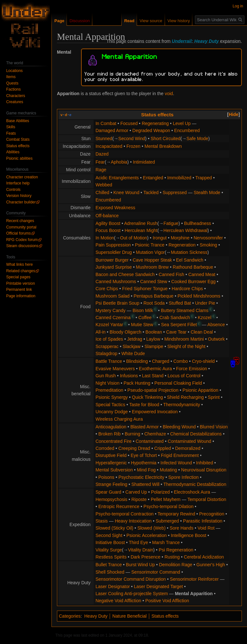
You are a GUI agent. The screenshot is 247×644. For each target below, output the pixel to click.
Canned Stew (154, 282)
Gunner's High (211, 565)
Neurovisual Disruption (204, 470)
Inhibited (205, 463)
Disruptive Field (111, 455)
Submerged (167, 521)
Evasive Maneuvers (115, 369)
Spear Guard (108, 492)
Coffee (145, 318)
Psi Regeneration (176, 550)
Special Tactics (110, 405)
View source (151, 21)
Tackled (151, 192)
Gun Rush (106, 376)
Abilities (13, 152)
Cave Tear (176, 332)
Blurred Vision (214, 427)
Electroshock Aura (192, 492)
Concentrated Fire (114, 441)
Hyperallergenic (111, 463)
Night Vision (107, 383)
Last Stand (153, 376)
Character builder (21, 202)
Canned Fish (171, 274)
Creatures (15, 102)
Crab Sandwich (175, 318)
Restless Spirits (111, 557)
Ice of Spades (109, 339)
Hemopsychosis (111, 499)
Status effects (157, 115)
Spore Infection (183, 477)
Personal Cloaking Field (178, 383)
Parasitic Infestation (203, 521)
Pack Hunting (137, 383)
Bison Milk (143, 310)
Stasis (102, 521)
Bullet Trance (109, 565)
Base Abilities (18, 121)
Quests (12, 83)
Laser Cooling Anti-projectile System (132, 594)
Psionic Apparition (201, 390)
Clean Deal (202, 332)
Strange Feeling (111, 484)
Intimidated (144, 162)
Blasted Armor (144, 427)
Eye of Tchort (144, 455)
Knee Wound (126, 192)
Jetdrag (135, 339)
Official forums (18, 233)
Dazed (102, 154)
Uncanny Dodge (112, 412)
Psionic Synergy (112, 397)
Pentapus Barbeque (154, 296)
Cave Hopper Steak (152, 260)
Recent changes (20, 221)
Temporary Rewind (176, 514)
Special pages (18, 277)
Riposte (139, 499)
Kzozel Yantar (109, 325)
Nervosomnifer (208, 238)
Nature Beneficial (129, 616)
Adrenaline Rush (141, 223)
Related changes (21, 271)
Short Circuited (165, 139)
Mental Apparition (194, 594)
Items (11, 77)
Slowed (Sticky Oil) (114, 528)
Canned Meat (202, 274)
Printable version (20, 283)
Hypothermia (144, 463)
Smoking (208, 245)
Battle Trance (109, 361)
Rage (101, 170)
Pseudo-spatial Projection (153, 390)
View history (179, 21)
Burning (133, 434)
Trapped (204, 178)
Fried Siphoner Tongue (145, 289)
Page (59, 21)
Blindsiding (137, 361)
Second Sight (109, 535)
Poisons (106, 477)
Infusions (129, 376)
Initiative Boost (110, 542)
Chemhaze (155, 434)
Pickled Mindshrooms (199, 296)
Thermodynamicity (182, 405)
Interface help (18, 183)
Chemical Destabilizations (196, 434)
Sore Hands (182, 528)
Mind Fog (146, 470)
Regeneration (182, 245)
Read (129, 21)
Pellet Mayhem (166, 499)
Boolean (154, 332)
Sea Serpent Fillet (179, 325)
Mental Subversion (114, 470)
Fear (100, 162)
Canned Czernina (113, 318)
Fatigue (171, 223)
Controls (13, 190)
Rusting (172, 557)
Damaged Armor (112, 130)
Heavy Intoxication (133, 521)
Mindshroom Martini (184, 339)
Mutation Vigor (151, 252)
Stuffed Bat (180, 303)
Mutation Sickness (189, 252)
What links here (19, 264)
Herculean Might (141, 230)
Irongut (160, 238)
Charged (161, 361)
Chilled (102, 192)
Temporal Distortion (207, 499)
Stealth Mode (207, 192)
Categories (70, 616)
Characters (16, 96)
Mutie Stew (142, 325)
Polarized (160, 492)
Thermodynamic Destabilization (195, 484)
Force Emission (191, 369)
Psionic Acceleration (146, 535)
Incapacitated (109, 146)
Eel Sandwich (190, 260)
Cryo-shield (203, 361)
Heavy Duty (96, 616)
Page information (21, 296)
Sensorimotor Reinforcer (194, 579)
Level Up (182, 123)
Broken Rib (110, 434)
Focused (129, 123)
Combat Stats (18, 139)
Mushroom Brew (152, 267)
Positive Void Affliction (167, 601)
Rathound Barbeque (193, 267)
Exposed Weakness (115, 208)
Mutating (169, 470)
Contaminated (150, 441)
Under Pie (205, 303)
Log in (238, 6)
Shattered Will (146, 484)
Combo (181, 361)
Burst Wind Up (140, 565)
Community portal (21, 227)
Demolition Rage (176, 565)
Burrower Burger (112, 260)
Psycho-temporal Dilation (169, 506)
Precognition (212, 514)
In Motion (105, 238)
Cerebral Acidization (204, 557)
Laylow (153, 339)
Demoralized (188, 448)
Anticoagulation (111, 427)
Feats (11, 133)
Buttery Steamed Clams (185, 310)
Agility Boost (108, 223)
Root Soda (154, 303)
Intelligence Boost (189, 535)
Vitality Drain (141, 550)
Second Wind (132, 139)
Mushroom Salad (113, 296)
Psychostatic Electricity (141, 477)
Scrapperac (107, 346)
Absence (216, 325)
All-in (101, 332)
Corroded (105, 448)
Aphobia (119, 162)
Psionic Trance (150, 245)
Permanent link (19, 290)
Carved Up (136, 492)
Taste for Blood (144, 405)
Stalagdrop (106, 353)
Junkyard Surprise (114, 267)
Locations (14, 71)
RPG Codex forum (22, 240)
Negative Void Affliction (118, 601)
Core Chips (107, 289)
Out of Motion (133, 238)
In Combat (106, 123)
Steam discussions (22, 246)
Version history (19, 196)
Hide (233, 114)
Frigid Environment (180, 455)
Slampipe (154, 346)
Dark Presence (146, 557)
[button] (233, 114)
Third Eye (138, 542)
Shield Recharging (185, 397)
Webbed (104, 185)
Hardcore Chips (187, 289)
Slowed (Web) (151, 528)
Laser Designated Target (158, 586)
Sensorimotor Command (156, 572)
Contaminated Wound (190, 441)
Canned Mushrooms (116, 282)
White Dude (133, 353)
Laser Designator (113, 586)
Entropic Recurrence (119, 506)
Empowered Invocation (155, 412)
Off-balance (107, 216)
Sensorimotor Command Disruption (131, 579)
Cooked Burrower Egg (193, 282)
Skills (11, 127)
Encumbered (187, 130)
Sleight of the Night (186, 346)
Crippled (163, 448)
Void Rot (206, 528)
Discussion (80, 21)
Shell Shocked (110, 572)
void (169, 94)
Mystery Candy (110, 310)
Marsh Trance (166, 542)
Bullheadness (197, 223)
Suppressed (175, 192)
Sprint (214, 397)
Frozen (133, 146)
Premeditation (109, 390)
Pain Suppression (113, 245)
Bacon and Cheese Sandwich (125, 274)
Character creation (22, 177)
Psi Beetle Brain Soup (117, 303)
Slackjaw (131, 346)
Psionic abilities (19, 158)
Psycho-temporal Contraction (125, 514)
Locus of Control (184, 376)
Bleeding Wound (179, 427)
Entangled (153, 178)
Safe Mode (197, 139)
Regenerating (155, 123)
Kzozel (205, 318)
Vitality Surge (109, 550)
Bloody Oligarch (126, 332)
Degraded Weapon (151, 130)
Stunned (104, 139)
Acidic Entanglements (117, 178)
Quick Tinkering (147, 397)
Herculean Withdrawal (185, 230)
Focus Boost (108, 230)
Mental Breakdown (163, 146)
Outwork (216, 339)
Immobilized (179, 178)
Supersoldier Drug (114, 252)
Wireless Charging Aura (119, 419)
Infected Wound (176, 463)
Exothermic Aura (156, 369)
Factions (13, 89)
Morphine (180, 238)
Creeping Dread (134, 448)
